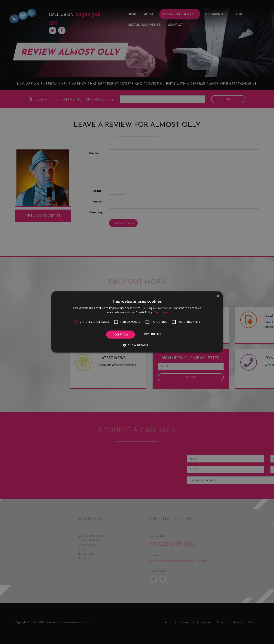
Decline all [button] (153, 334)
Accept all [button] (121, 335)
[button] (137, 345)
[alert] (137, 322)
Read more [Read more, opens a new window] (161, 312)
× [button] (218, 296)
